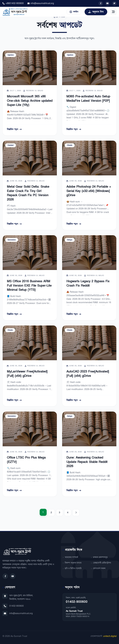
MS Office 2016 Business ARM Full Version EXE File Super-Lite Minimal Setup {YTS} (29, 286)
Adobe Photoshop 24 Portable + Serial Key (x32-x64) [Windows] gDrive (89, 191)
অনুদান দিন (96, 12)
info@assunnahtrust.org (41, 3)
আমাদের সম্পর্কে (70, 557)
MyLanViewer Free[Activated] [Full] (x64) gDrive (27, 374)
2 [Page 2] (51, 513)
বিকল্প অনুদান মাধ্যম (72, 563)
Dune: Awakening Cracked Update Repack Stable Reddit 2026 (87, 462)
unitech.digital (110, 636)
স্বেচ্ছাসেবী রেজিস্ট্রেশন (101, 563)
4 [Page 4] (68, 513)
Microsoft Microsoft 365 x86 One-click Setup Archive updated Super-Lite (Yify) (30, 101)
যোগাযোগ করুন (98, 568)
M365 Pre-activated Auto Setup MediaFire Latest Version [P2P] (88, 99)
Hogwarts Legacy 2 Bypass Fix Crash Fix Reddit (88, 283)
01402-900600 (17, 606)
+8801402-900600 (13, 3)
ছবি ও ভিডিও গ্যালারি (72, 568)
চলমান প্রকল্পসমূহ (99, 557)
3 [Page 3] (59, 513)
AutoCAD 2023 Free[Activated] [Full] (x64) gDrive (88, 374)
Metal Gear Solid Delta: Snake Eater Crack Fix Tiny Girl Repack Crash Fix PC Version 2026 (28, 193)
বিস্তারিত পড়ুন (14, 129)
